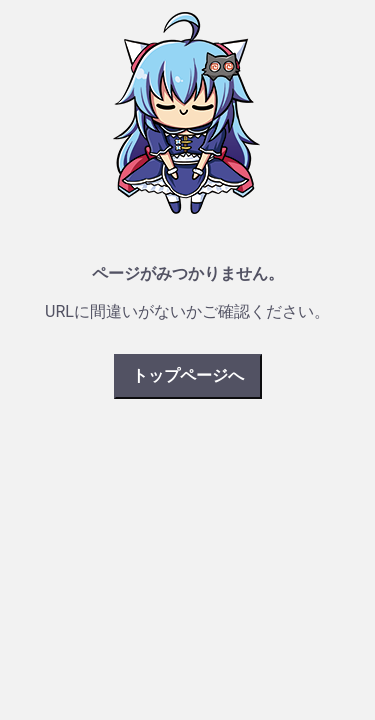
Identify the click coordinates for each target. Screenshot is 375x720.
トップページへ (188, 375)
